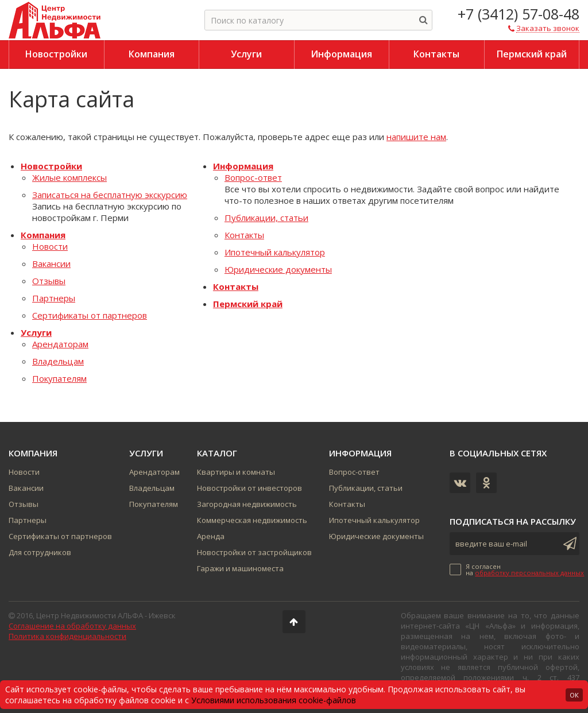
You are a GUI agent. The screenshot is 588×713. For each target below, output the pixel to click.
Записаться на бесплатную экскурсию (110, 195)
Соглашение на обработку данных (72, 626)
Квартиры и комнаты (236, 472)
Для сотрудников (40, 552)
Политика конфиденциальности (67, 636)
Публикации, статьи (266, 218)
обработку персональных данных (529, 573)
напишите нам (416, 137)
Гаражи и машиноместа (240, 568)
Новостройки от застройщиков (254, 552)
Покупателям (59, 378)
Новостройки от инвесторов (249, 488)
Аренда (211, 536)
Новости (50, 246)
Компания (43, 235)
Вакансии (51, 263)
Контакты (244, 235)
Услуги (36, 332)
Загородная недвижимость (247, 504)
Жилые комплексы (69, 177)
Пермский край (248, 304)
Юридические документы (278, 269)
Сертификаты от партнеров (90, 315)
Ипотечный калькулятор (275, 252)
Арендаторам (60, 344)
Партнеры (54, 298)
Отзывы (49, 281)
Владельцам (58, 361)
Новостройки (51, 166)
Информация (243, 166)
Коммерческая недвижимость (252, 520)
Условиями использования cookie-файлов (274, 700)
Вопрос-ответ (253, 177)
